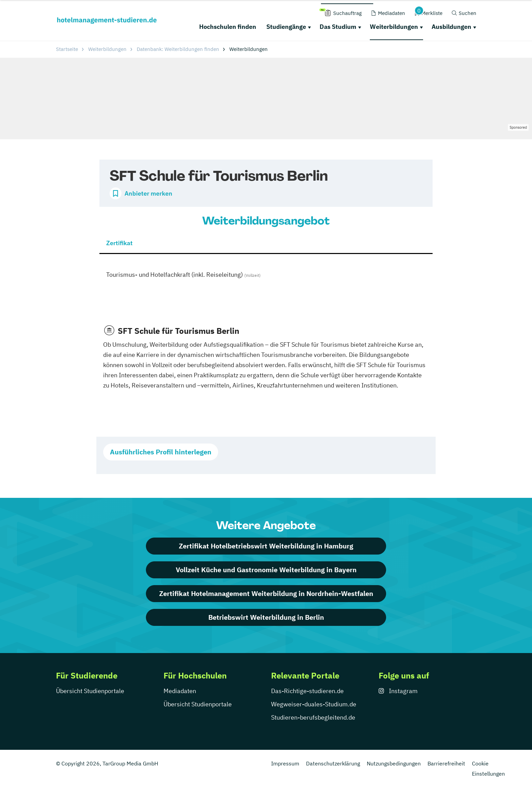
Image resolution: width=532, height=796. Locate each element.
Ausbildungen (451, 27)
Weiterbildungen (394, 27)
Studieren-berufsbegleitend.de (313, 717)
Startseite (67, 49)
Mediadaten (180, 691)
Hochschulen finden (228, 27)
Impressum (285, 763)
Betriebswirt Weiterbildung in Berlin (266, 617)
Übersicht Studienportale (90, 691)
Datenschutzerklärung (333, 763)
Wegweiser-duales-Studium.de (314, 704)
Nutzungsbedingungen (394, 763)
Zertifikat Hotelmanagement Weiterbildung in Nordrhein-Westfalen (266, 593)
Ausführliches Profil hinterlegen (161, 452)
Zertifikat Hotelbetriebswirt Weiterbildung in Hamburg (266, 546)
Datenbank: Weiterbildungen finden (178, 49)
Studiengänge (286, 27)
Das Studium (338, 27)
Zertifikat (119, 243)
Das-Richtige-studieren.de (307, 691)
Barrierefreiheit (446, 763)
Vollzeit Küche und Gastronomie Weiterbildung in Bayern (266, 570)
